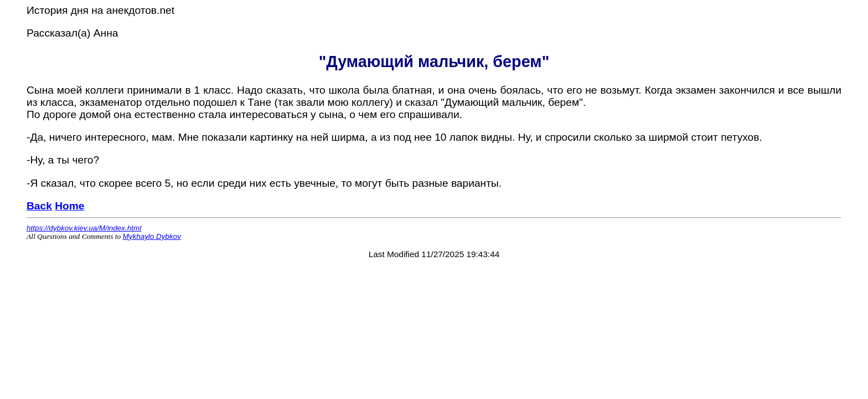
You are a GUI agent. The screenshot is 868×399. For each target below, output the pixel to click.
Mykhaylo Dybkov (152, 236)
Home (69, 206)
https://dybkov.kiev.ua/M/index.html (84, 228)
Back (39, 206)
